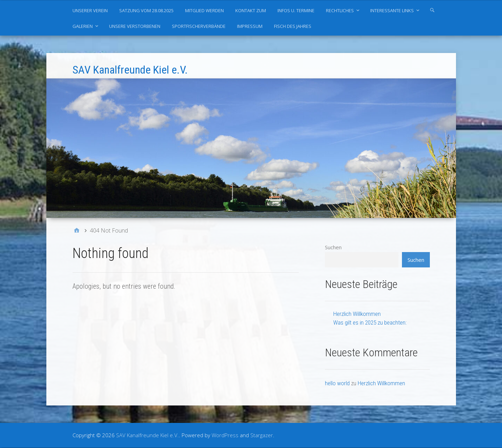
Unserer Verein (90, 10)
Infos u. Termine (296, 10)
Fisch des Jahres (293, 26)
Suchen (333, 247)
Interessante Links (392, 10)
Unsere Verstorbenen (135, 26)
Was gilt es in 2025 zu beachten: (370, 322)
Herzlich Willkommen (357, 314)
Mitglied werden (204, 10)
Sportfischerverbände (199, 26)
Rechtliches (340, 10)
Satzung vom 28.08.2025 (146, 10)
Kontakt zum (251, 10)
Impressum (250, 26)
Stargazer (262, 435)
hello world (337, 383)
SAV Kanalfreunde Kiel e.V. (130, 70)
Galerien (83, 26)
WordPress (225, 435)
